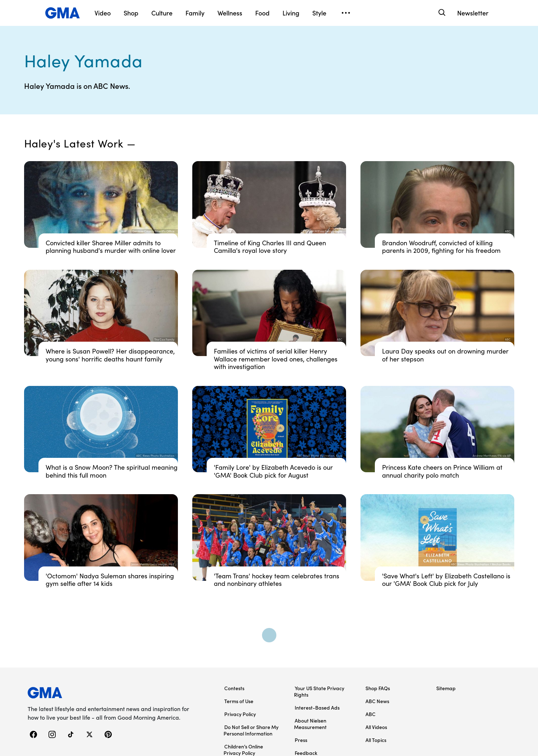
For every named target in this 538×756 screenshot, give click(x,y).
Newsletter (473, 13)
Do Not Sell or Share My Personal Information (251, 730)
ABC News (377, 701)
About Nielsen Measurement (310, 724)
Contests (234, 688)
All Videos (376, 727)
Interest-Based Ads (317, 707)
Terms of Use (239, 701)
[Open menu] (346, 13)
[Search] (442, 13)
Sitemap (446, 688)
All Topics (376, 740)
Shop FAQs (378, 688)
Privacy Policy (240, 714)
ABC (371, 714)
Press (301, 740)
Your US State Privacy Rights (319, 691)
